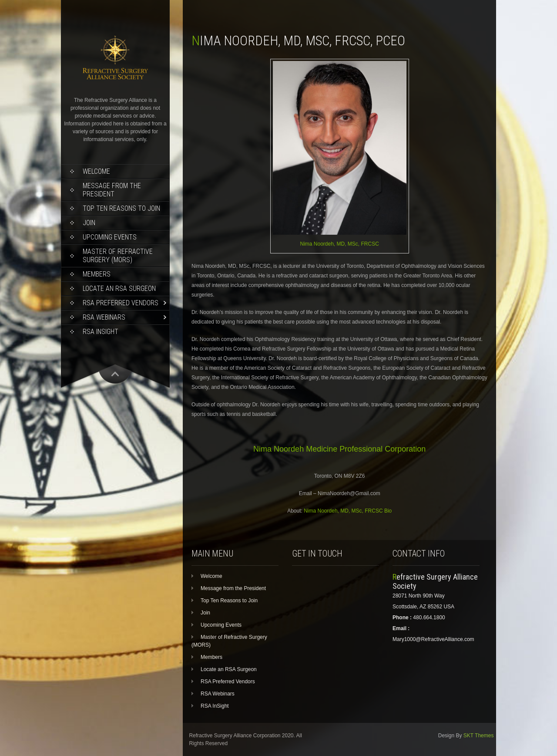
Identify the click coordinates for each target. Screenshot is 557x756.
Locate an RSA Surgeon (119, 289)
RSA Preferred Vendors (121, 303)
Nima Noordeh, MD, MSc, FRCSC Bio (348, 511)
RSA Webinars (104, 317)
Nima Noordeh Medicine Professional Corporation (339, 449)
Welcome (96, 171)
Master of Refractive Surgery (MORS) (118, 256)
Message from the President (112, 190)
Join (89, 223)
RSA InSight (101, 332)
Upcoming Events (110, 237)
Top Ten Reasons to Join (121, 208)
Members (97, 274)
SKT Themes (479, 736)
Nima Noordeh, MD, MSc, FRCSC (340, 244)
